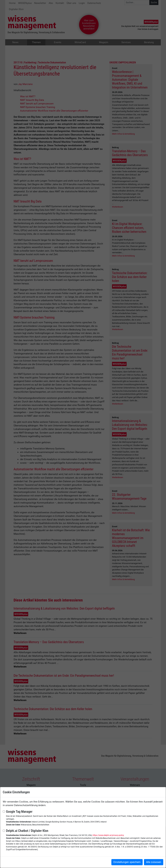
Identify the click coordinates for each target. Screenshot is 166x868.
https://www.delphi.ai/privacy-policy (108, 835)
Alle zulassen (154, 862)
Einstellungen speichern (127, 862)
